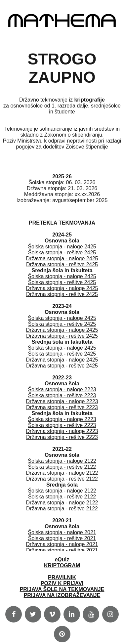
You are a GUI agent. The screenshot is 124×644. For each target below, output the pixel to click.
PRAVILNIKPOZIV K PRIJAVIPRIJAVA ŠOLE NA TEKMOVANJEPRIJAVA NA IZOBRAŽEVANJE (62, 586)
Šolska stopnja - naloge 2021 (62, 532)
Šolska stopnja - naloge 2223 (62, 389)
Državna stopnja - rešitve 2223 (62, 407)
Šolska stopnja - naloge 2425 (62, 247)
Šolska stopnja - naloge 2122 (62, 461)
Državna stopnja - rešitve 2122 (62, 479)
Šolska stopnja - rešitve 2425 (62, 253)
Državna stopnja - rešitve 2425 (62, 264)
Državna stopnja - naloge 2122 (62, 473)
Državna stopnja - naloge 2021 (62, 544)
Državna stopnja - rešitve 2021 (62, 550)
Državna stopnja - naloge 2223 (62, 401)
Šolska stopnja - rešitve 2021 (62, 538)
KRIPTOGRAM (62, 565)
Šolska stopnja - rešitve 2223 (62, 395)
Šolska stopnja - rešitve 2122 (62, 467)
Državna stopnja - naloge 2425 (62, 258)
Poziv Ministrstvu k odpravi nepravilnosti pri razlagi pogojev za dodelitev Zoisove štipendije (62, 144)
